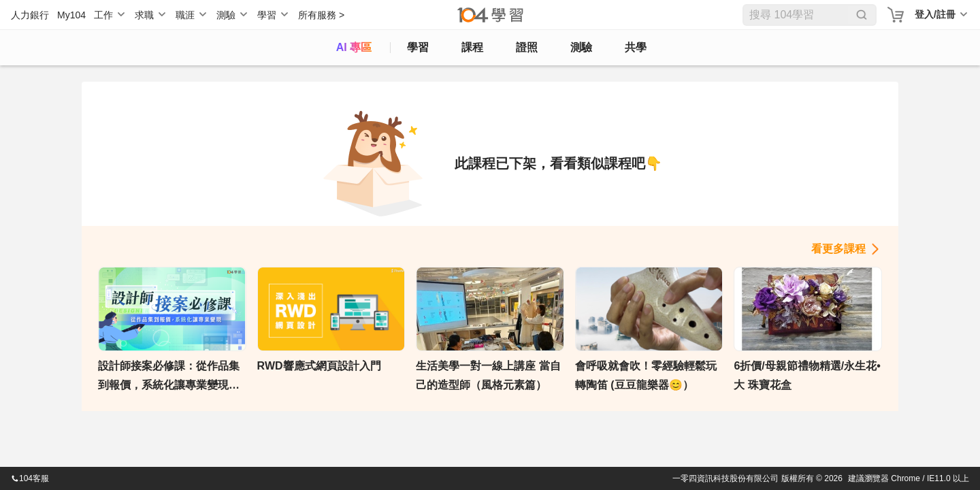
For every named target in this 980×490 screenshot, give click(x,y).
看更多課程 (838, 249)
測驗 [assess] (581, 47)
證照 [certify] (527, 47)
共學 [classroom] (636, 47)
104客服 (30, 478)
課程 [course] (472, 47)
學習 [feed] (418, 47)
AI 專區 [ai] (354, 47)
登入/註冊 (935, 14)
